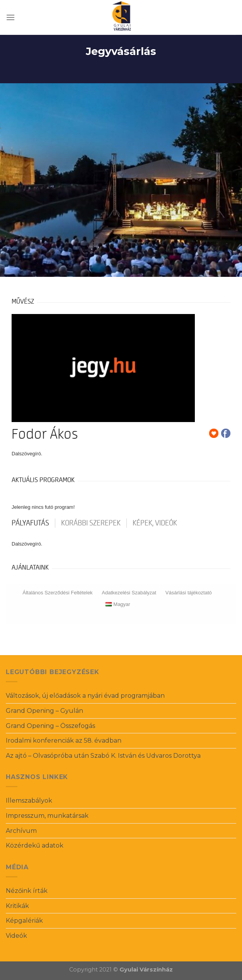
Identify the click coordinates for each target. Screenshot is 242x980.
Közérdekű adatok (35, 845)
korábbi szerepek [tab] (91, 523)
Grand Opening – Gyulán (44, 711)
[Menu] (10, 17)
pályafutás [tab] (30, 523)
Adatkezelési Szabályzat (129, 593)
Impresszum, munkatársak (47, 816)
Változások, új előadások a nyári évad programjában (85, 696)
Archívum (21, 831)
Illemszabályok (29, 801)
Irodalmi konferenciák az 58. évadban (64, 741)
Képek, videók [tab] (155, 523)
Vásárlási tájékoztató (189, 593)
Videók (16, 936)
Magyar (118, 604)
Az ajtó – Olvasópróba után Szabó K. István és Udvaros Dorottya (103, 756)
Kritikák (17, 906)
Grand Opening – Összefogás (50, 726)
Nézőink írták (27, 891)
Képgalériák (24, 921)
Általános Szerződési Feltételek (57, 593)
